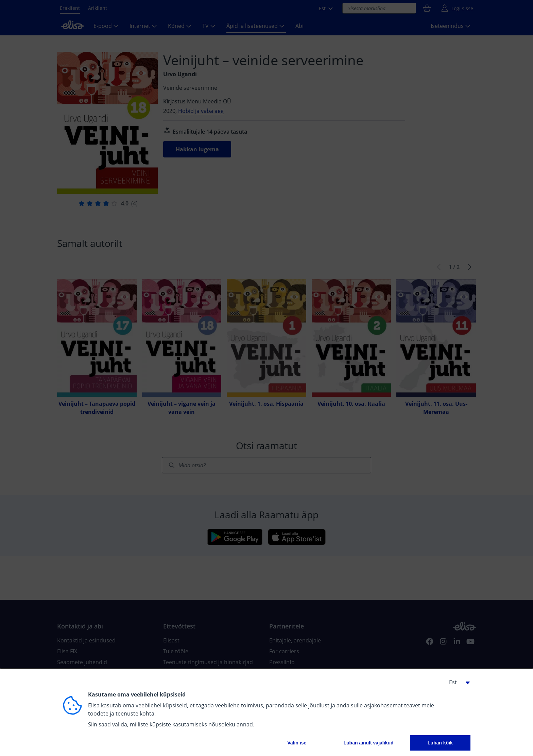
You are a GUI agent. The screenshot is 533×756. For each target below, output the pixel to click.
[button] (457, 682)
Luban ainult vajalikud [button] (368, 743)
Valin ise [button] (297, 743)
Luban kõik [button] (440, 743)
